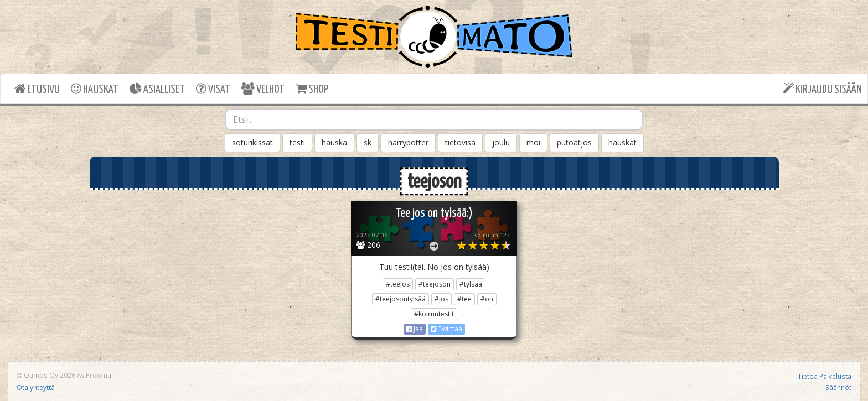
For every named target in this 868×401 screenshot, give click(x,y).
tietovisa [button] (460, 142)
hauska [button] (334, 142)
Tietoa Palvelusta (825, 376)
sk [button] (368, 142)
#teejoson (435, 284)
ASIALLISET (157, 89)
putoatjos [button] (574, 142)
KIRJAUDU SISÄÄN (822, 89)
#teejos (398, 284)
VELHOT (263, 89)
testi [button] (297, 142)
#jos (441, 299)
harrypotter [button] (408, 142)
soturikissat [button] (252, 142)
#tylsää (471, 284)
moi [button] (533, 142)
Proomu (99, 375)
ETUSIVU (37, 89)
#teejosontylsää (401, 299)
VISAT (213, 89)
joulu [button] (501, 142)
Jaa (415, 329)
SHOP (312, 89)
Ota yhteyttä (36, 387)
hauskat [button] (622, 142)
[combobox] (434, 119)
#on (487, 299)
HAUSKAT (95, 89)
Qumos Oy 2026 (46, 375)
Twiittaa (446, 329)
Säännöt (838, 387)
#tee (464, 299)
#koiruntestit (434, 314)
